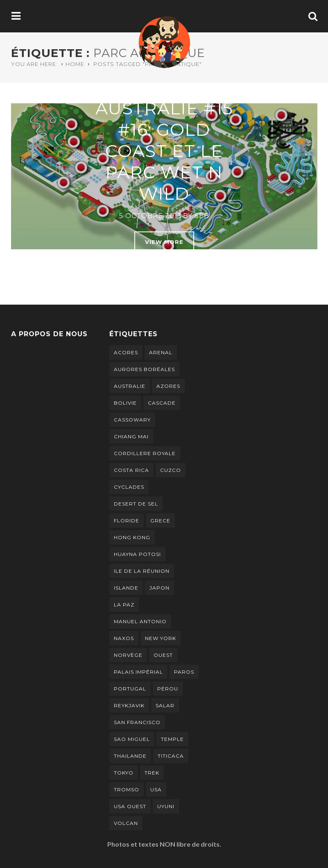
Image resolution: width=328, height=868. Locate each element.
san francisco (137, 722)
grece (160, 521)
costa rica (131, 470)
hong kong (132, 537)
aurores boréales (144, 369)
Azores (168, 386)
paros (184, 672)
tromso (127, 789)
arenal (161, 352)
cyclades (129, 487)
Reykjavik (129, 705)
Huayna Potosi (137, 554)
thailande (130, 756)
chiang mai (131, 436)
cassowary (132, 420)
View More (164, 242)
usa (156, 789)
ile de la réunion (142, 571)
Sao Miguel (132, 739)
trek (152, 773)
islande (126, 588)
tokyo (124, 773)
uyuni (166, 806)
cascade (162, 403)
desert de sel (136, 504)
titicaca (171, 756)
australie (130, 386)
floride (127, 521)
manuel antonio (140, 621)
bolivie (125, 403)
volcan (126, 823)
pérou (168, 689)
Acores (126, 352)
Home (75, 64)
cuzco (171, 470)
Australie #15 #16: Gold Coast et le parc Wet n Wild (164, 151)
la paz (124, 605)
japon (159, 588)
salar (165, 705)
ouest (163, 655)
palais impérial (138, 672)
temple (172, 739)
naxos (124, 638)
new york (161, 638)
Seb (202, 216)
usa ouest (130, 806)
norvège (128, 655)
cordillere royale (145, 453)
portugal (130, 689)
